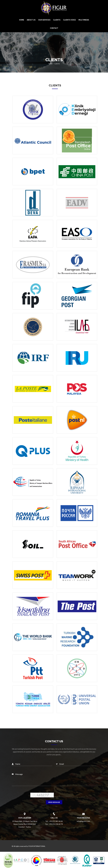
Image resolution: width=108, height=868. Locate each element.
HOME (22, 20)
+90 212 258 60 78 (56, 824)
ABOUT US (31, 20)
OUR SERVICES (44, 20)
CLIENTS (57, 20)
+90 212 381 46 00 (56, 821)
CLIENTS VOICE (69, 20)
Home (50, 64)
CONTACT (54, 28)
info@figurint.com (83, 821)
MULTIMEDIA (84, 20)
